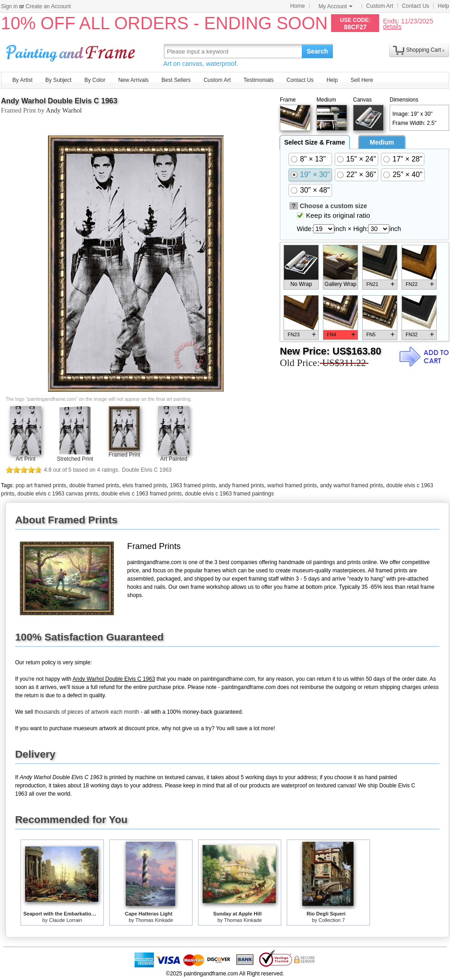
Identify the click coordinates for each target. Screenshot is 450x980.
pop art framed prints (41, 485)
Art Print (25, 459)
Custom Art (380, 6)
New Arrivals (133, 80)
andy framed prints (241, 485)
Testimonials (258, 80)
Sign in (9, 6)
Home (298, 6)
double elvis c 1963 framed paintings (229, 494)
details (392, 26)
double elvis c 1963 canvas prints (58, 494)
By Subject (58, 80)
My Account (336, 6)
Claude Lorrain (65, 920)
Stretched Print (75, 459)
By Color (95, 80)
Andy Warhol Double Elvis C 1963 (59, 101)
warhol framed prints (292, 485)
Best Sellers (176, 80)
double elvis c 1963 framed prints (141, 494)
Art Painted (174, 459)
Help (443, 6)
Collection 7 (332, 920)
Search (318, 51)
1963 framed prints (193, 485)
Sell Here (362, 80)
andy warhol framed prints (352, 485)
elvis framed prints (144, 485)
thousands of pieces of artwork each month (87, 712)
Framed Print (124, 455)
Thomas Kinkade (154, 920)
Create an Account (48, 6)
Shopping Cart (424, 50)
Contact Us (415, 6)
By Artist (22, 80)
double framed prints (94, 485)
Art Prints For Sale (72, 51)
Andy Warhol (64, 110)
